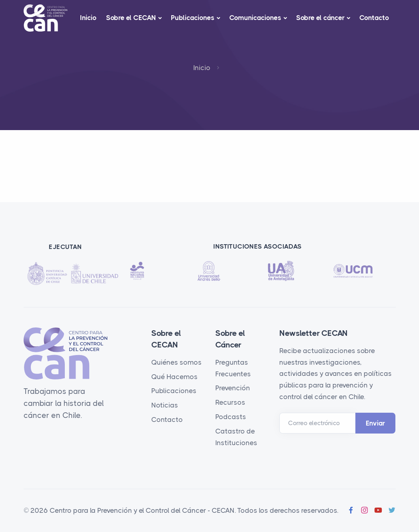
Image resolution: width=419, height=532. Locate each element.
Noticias (165, 405)
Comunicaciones (255, 18)
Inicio (88, 18)
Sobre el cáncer (320, 18)
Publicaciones (193, 18)
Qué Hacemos (174, 377)
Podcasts (231, 417)
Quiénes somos (176, 362)
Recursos (230, 402)
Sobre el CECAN (131, 18)
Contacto (374, 18)
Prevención (233, 388)
